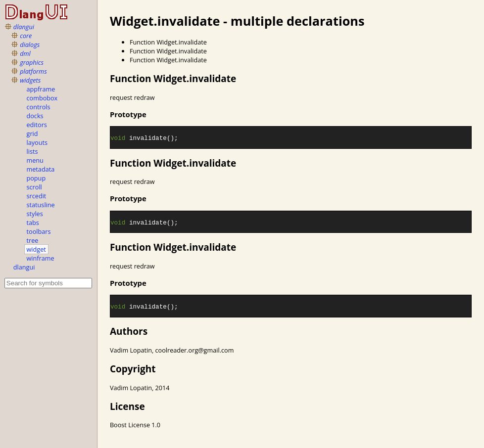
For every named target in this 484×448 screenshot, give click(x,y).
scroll (34, 187)
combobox (42, 98)
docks (35, 116)
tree (33, 240)
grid (32, 134)
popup (36, 178)
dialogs (30, 45)
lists (32, 151)
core (26, 36)
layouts (37, 142)
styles (35, 214)
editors (37, 125)
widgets (30, 80)
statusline (41, 205)
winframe (41, 258)
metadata (41, 169)
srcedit (37, 196)
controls (39, 107)
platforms (33, 71)
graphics (32, 62)
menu (35, 160)
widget (36, 249)
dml (25, 53)
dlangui (24, 27)
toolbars (39, 231)
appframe (41, 89)
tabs (33, 223)
